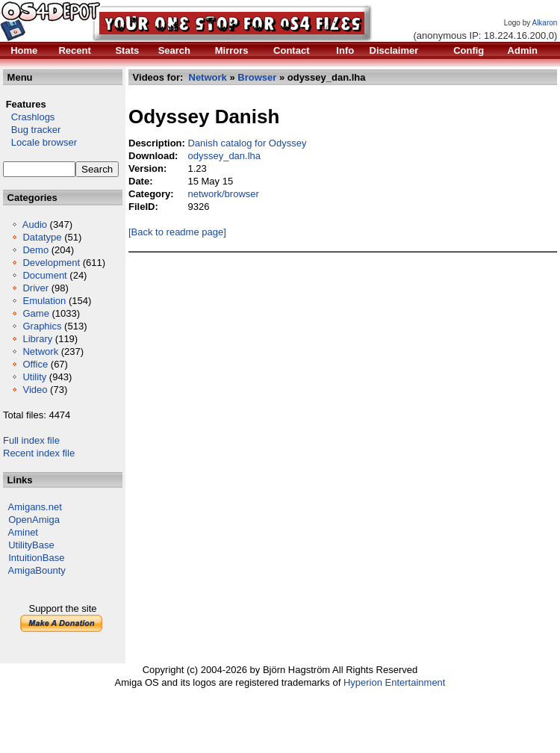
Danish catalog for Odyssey (247, 143)
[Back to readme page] (177, 232)
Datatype (42, 237)
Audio (35, 224)
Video (35, 390)
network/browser (223, 194)
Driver (35, 288)
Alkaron (544, 23)
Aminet (23, 532)
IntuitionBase (36, 558)
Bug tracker (32, 130)
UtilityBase (31, 545)
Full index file (31, 440)
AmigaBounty (37, 570)
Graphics (42, 326)
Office (35, 364)
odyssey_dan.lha (224, 156)
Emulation (44, 301)
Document (44, 275)
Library (37, 339)
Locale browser (40, 142)
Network (40, 351)
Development (51, 263)
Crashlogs (29, 117)
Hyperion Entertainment (395, 682)
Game (35, 313)
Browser (257, 77)
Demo (35, 250)
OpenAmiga (34, 520)
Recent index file (39, 453)
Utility (34, 377)
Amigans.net (35, 507)
